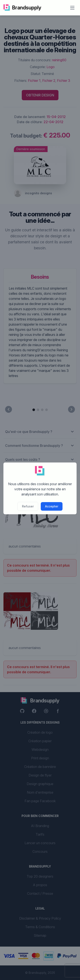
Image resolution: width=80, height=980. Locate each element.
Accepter (52, 506)
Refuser (28, 506)
